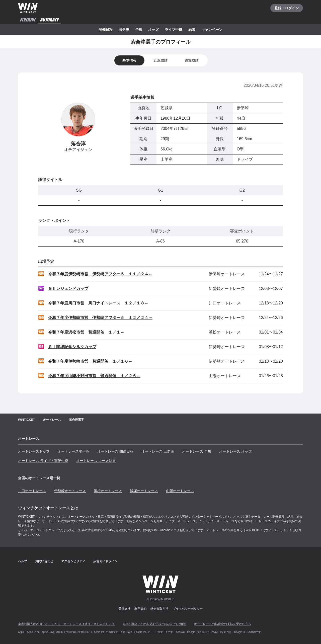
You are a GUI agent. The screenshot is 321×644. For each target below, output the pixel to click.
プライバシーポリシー (188, 609)
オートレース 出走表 (158, 451)
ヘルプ (23, 561)
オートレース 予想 (197, 451)
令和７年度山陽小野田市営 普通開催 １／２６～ (94, 376)
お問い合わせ (44, 561)
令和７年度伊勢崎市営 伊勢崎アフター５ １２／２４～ (100, 318)
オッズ (153, 30)
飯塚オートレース (144, 491)
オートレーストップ (34, 451)
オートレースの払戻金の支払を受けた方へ (222, 624)
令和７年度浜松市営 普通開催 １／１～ (86, 332)
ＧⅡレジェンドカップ (68, 289)
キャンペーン (212, 30)
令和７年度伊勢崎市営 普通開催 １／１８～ (90, 361)
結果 (192, 30)
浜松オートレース (108, 491)
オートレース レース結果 (96, 461)
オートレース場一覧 (73, 451)
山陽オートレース (180, 491)
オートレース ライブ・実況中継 (43, 461)
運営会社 (124, 609)
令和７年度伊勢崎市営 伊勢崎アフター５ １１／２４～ (100, 274)
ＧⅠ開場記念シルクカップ (72, 347)
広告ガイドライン (105, 561)
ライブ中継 (174, 30)
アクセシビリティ (73, 561)
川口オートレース (32, 491)
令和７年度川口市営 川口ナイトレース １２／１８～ (98, 303)
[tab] (160, 60)
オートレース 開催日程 (115, 451)
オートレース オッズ (235, 451)
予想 (139, 30)
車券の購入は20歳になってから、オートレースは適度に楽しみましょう (66, 624)
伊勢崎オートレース (70, 491)
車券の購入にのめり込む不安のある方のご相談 (154, 624)
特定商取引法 (159, 609)
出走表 (124, 30)
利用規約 (140, 609)
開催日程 (106, 30)
